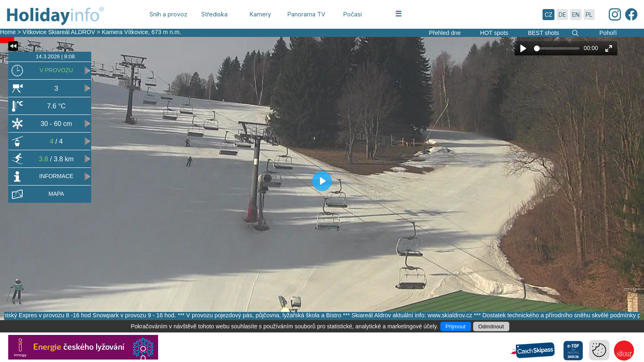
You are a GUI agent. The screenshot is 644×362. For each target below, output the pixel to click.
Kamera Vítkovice (125, 32)
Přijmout (456, 326)
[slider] (557, 48)
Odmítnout (491, 326)
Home (8, 32)
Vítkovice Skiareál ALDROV (59, 32)
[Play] (523, 48)
